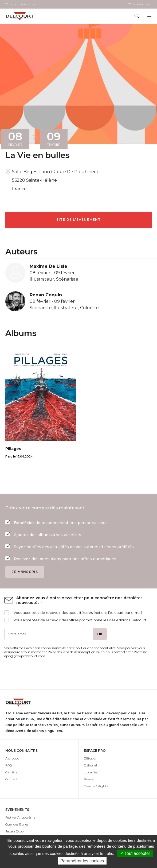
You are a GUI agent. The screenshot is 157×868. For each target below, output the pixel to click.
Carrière (11, 772)
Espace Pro (142, 4)
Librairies (91, 772)
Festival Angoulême (20, 817)
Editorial (90, 765)
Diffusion (91, 758)
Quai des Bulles (17, 824)
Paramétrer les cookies (82, 861)
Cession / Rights (96, 786)
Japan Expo (14, 831)
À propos (12, 758)
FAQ (9, 765)
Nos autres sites (23, 4)
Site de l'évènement (79, 220)
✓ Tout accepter (135, 853)
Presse (89, 779)
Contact (11, 779)
